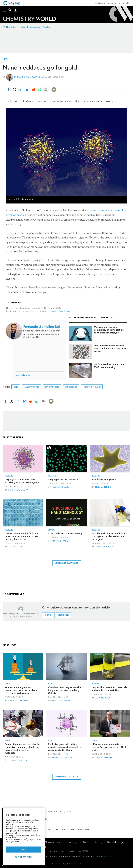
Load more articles (67, 563)
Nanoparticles (52, 387)
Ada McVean (103, 698)
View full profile (23, 375)
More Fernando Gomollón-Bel (90, 318)
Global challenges (116, 842)
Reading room (34, 27)
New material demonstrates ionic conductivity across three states (110, 349)
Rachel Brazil (61, 487)
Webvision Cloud (74, 864)
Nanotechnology (92, 387)
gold (16, 387)
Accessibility (68, 830)
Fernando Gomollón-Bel (29, 77)
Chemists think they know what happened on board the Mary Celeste (65, 690)
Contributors (55, 812)
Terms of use (52, 830)
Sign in (48, 615)
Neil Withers (103, 487)
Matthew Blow (18, 490)
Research (10, 476)
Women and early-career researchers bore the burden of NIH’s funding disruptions (22, 690)
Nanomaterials (32, 387)
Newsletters (12, 27)
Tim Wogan (15, 547)
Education (112, 3)
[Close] (42, 812)
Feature (52, 476)
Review (52, 530)
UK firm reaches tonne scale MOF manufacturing (109, 366)
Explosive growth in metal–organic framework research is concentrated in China (64, 747)
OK (24, 849)
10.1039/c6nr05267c (59, 311)
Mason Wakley (61, 701)
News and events (54, 842)
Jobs (22, 27)
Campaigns (72, 842)
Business (96, 684)
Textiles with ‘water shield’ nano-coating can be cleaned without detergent (109, 536)
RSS (67, 812)
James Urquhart (106, 547)
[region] (24, 837)
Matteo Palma (61, 541)
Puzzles (46, 27)
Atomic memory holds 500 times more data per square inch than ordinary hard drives (22, 536)
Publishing (100, 3)
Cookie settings (24, 857)
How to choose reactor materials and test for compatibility (109, 689)
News (6, 59)
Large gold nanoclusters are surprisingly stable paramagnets (22, 481)
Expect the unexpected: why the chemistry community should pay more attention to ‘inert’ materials (22, 748)
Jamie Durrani (104, 758)
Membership (124, 3)
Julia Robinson (18, 760)
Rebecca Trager (19, 701)
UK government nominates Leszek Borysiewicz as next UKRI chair (109, 747)
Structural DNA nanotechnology (65, 533)
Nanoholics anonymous (104, 479)
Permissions (83, 830)
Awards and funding (93, 842)
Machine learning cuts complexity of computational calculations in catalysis (110, 330)
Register (64, 615)
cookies (107, 857)
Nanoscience (71, 387)
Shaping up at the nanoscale (63, 479)
